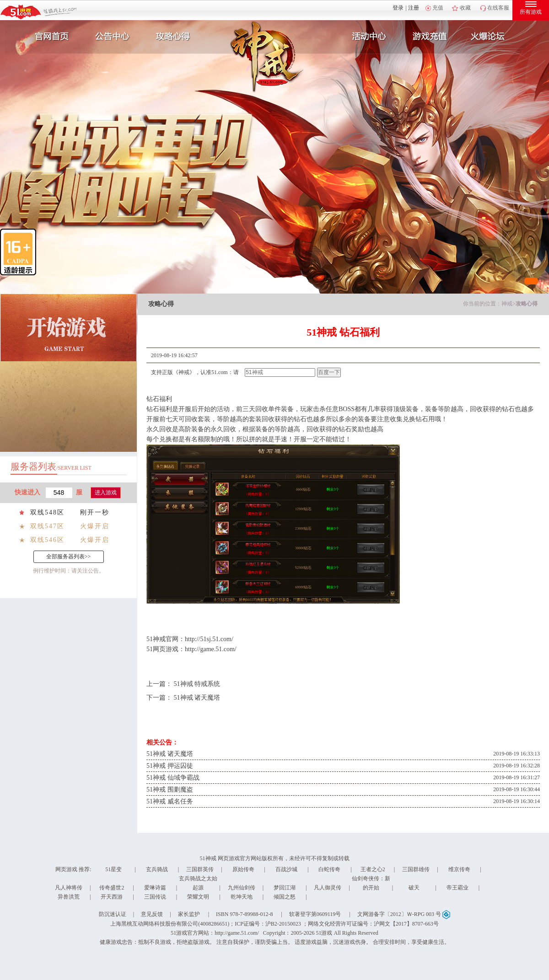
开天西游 (112, 897)
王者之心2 (373, 869)
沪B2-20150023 (283, 924)
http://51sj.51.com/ (209, 639)
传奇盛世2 (112, 888)
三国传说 (155, 897)
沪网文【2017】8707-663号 (406, 924)
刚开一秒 (95, 512)
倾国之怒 (285, 897)
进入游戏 (106, 493)
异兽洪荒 (69, 897)
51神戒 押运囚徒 (170, 766)
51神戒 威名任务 (170, 801)
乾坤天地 (242, 897)
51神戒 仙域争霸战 (173, 778)
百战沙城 (286, 869)
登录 (398, 8)
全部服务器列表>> (69, 557)
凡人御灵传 (328, 888)
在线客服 (498, 8)
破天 (414, 888)
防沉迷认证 (113, 914)
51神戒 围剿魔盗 (170, 790)
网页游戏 (66, 869)
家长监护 (189, 914)
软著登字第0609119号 (315, 914)
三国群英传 (200, 869)
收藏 (465, 8)
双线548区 (47, 512)
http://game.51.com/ (211, 649)
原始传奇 (243, 869)
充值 (438, 8)
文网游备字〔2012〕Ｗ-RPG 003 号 (404, 914)
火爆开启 (95, 526)
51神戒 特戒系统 (197, 684)
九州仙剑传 (242, 888)
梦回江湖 (285, 888)
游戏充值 (430, 37)
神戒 (507, 304)
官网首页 (48, 37)
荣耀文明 (198, 897)
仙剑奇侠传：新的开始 (371, 883)
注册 (414, 8)
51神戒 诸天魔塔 (197, 698)
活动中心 (367, 37)
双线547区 (47, 526)
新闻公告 (111, 37)
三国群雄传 (416, 869)
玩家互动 (492, 37)
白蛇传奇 (329, 869)
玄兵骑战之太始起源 (198, 883)
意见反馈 (152, 914)
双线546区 (47, 540)
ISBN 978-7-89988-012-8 (244, 914)
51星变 (113, 869)
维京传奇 (459, 869)
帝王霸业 (457, 888)
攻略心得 (174, 37)
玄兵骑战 (157, 869)
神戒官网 (166, 639)
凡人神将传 (69, 888)
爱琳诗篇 (155, 888)
